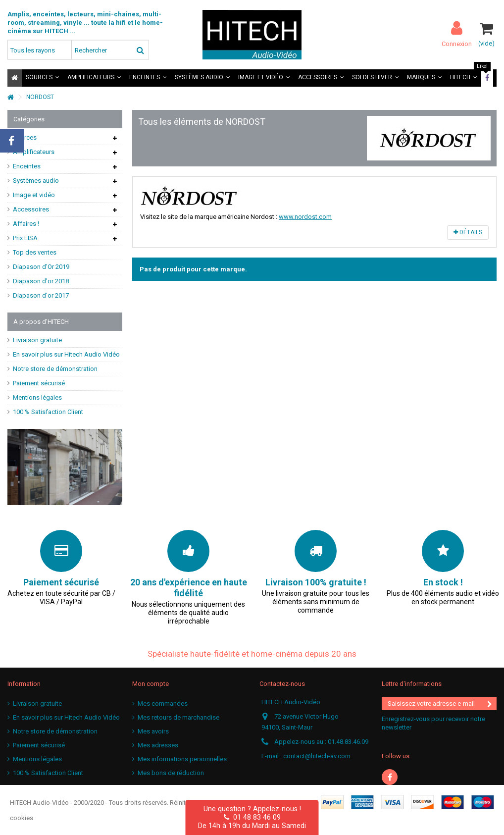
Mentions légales (37, 397)
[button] (43, 78)
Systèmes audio (36, 181)
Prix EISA (25, 238)
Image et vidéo (34, 195)
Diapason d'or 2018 (41, 281)
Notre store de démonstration (55, 369)
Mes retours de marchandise (178, 717)
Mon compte (151, 684)
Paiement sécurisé (39, 383)
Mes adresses (158, 745)
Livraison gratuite (37, 340)
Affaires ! (26, 224)
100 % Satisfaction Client (48, 412)
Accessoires (31, 209)
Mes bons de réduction (171, 773)
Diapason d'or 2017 (41, 295)
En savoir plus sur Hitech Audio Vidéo (66, 354)
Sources (25, 137)
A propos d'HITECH (41, 322)
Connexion (457, 44)
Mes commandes (163, 704)
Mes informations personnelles (182, 759)
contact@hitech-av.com (317, 756)
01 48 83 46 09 (252, 817)
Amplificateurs (34, 152)
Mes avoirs (153, 731)
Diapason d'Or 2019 (41, 267)
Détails (468, 232)
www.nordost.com (305, 217)
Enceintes (27, 166)
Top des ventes (35, 252)
